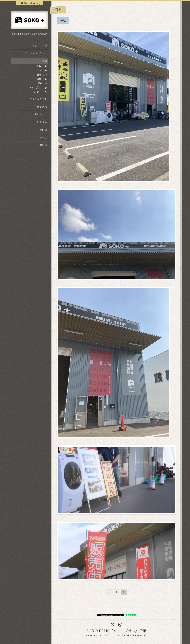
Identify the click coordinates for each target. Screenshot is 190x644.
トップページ (40, 46)
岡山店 (43, 130)
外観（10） (42, 66)
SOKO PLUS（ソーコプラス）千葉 (116, 631)
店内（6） (43, 70)
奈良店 (43, 138)
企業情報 (42, 145)
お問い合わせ (40, 114)
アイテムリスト (38, 99)
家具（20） (42, 79)
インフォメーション (36, 53)
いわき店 (42, 122)
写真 (45, 61)
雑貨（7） (43, 84)
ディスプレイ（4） (38, 88)
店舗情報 (42, 107)
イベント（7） (41, 92)
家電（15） (42, 75)
